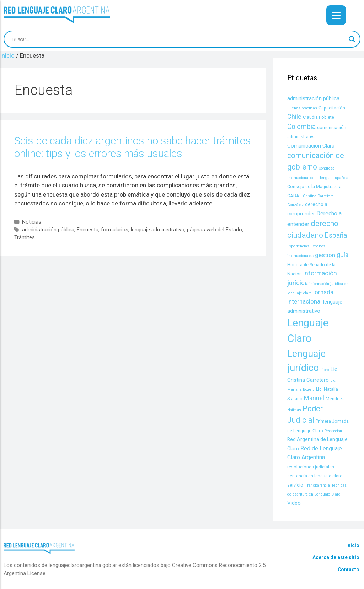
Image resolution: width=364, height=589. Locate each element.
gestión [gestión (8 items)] (325, 255)
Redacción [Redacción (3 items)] (333, 431)
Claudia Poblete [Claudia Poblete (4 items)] (318, 117)
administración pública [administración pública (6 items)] (313, 98)
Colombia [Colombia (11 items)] (301, 127)
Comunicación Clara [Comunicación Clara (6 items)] (311, 146)
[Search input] (179, 39)
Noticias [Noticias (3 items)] (294, 410)
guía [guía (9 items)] (342, 255)
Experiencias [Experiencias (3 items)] (298, 246)
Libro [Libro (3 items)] (325, 370)
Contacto (349, 569)
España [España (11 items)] (336, 235)
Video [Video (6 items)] (294, 503)
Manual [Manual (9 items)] (314, 398)
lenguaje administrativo (158, 230)
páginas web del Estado (215, 230)
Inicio (353, 545)
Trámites (25, 238)
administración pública (48, 230)
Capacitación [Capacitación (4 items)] (332, 108)
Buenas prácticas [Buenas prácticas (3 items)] (302, 108)
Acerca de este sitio (336, 557)
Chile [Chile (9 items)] (294, 116)
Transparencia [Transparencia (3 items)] (317, 485)
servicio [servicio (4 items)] (295, 485)
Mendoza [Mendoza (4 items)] (335, 399)
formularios (115, 230)
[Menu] (336, 15)
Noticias (32, 222)
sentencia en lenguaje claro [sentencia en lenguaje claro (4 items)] (315, 476)
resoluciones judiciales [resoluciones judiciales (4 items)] (311, 467)
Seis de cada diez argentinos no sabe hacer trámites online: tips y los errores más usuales (133, 147)
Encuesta (88, 230)
